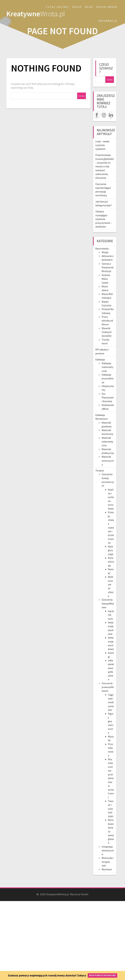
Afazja (105, 252)
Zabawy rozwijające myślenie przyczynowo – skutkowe (104, 219)
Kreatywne (36, 14)
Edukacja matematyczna (107, 367)
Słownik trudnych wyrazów (107, 332)
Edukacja (100, 359)
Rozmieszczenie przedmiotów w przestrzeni (111, 778)
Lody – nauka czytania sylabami (102, 145)
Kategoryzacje (111, 550)
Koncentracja (111, 562)
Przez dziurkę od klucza (107, 321)
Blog (89, 7)
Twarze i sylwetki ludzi (111, 809)
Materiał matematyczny (107, 442)
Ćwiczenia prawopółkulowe (108, 687)
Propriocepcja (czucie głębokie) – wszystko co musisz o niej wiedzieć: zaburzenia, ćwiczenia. (105, 166)
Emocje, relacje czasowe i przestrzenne (111, 527)
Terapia (100, 470)
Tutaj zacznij (57, 7)
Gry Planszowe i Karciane (108, 398)
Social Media (107, 7)
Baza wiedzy (102, 248)
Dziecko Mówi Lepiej (106, 279)
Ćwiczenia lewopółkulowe (108, 603)
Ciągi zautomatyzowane (111, 702)
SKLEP (77, 7)
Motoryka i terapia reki (108, 862)
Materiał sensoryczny (108, 461)
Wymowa (107, 869)
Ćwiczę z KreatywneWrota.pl (108, 267)
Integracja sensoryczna (108, 850)
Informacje (108, 21)
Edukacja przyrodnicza (108, 378)
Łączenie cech (111, 615)
